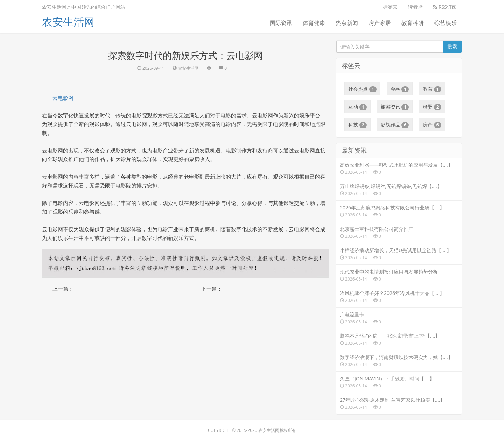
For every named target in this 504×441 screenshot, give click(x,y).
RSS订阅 (445, 7)
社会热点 (362, 89)
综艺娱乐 (446, 23)
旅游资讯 (395, 107)
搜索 (452, 46)
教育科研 (413, 23)
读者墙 (415, 7)
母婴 (432, 107)
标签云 (390, 7)
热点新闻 (347, 23)
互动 (358, 107)
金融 (400, 89)
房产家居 (380, 23)
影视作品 (395, 125)
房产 (432, 125)
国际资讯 (281, 23)
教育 (432, 89)
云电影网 (63, 98)
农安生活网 (68, 22)
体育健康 (314, 23)
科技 (358, 125)
